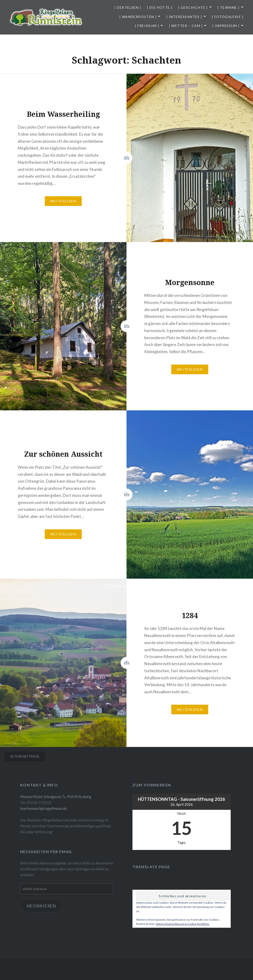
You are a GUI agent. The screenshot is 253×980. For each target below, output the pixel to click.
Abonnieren (41, 906)
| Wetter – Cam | (186, 26)
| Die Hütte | (160, 7)
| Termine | (228, 7)
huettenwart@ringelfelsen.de (43, 808)
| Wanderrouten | (138, 17)
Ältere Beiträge (25, 756)
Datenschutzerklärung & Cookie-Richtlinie (183, 924)
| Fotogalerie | (228, 17)
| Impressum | (226, 26)
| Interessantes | (184, 17)
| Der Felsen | (128, 7)
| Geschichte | (193, 7)
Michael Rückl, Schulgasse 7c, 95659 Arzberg (56, 797)
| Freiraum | (147, 26)
